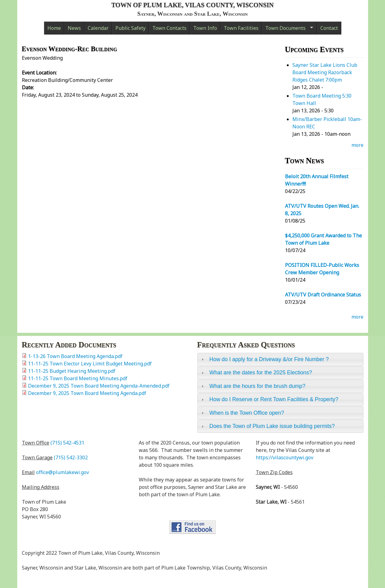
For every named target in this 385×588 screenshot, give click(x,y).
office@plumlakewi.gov (62, 472)
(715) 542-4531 (67, 443)
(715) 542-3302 (71, 457)
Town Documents (287, 30)
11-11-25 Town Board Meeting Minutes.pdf (78, 378)
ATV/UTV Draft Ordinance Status (323, 295)
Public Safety (130, 28)
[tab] (280, 359)
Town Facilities (241, 28)
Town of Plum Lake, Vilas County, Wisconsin (193, 5)
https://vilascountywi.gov (285, 457)
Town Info (205, 28)
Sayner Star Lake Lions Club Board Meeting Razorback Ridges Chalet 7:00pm (325, 72)
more (357, 145)
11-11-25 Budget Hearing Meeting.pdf (72, 371)
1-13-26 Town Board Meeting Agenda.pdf (75, 356)
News (74, 28)
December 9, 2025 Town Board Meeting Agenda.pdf (87, 393)
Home (54, 28)
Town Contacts (169, 28)
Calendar (98, 28)
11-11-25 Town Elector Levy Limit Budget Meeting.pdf (90, 364)
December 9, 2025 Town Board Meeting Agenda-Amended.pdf (99, 386)
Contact (329, 28)
